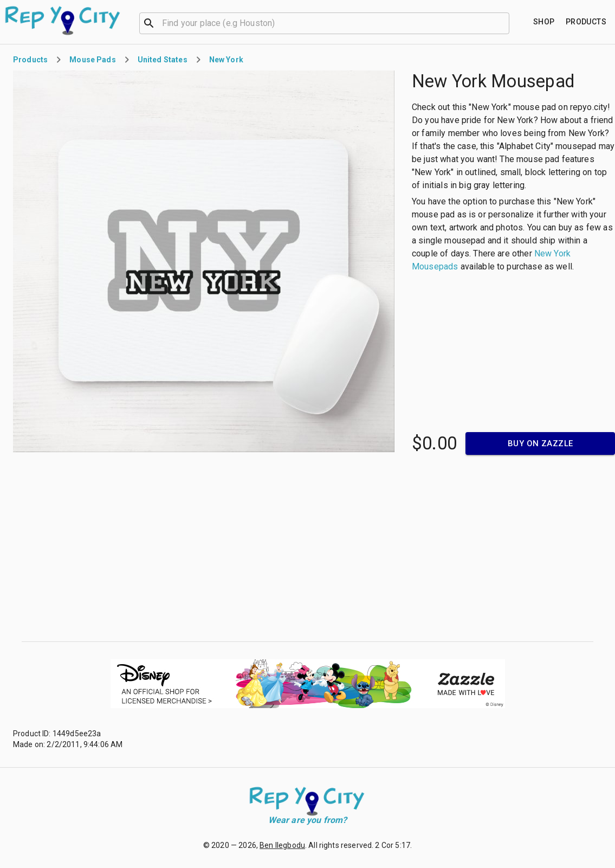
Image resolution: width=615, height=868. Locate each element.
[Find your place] (544, 22)
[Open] (504, 23)
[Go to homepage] (63, 21)
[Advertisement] (308, 548)
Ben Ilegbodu (282, 845)
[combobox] (324, 22)
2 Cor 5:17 (393, 845)
